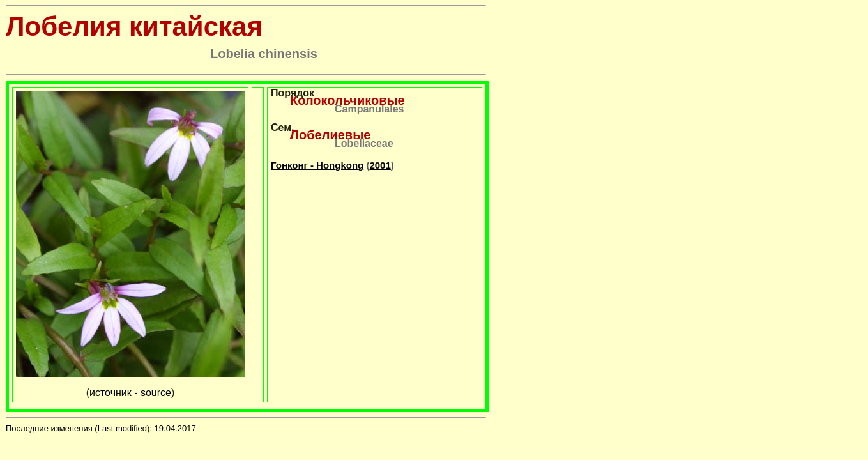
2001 (380, 165)
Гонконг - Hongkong (317, 165)
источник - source (130, 393)
